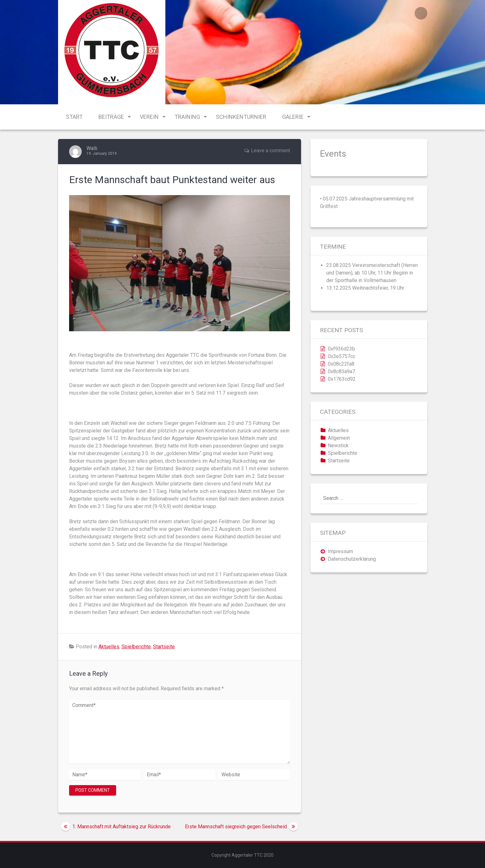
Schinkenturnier (241, 117)
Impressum (340, 551)
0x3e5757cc (342, 356)
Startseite (164, 647)
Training (187, 117)
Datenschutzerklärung (352, 559)
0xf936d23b (341, 349)
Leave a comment (270, 150)
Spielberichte (136, 647)
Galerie (293, 117)
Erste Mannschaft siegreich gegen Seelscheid (236, 827)
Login (421, 13)
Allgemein (339, 438)
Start (74, 117)
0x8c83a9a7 (341, 371)
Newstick (338, 446)
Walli (92, 148)
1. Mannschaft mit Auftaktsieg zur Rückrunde (121, 827)
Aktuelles (109, 647)
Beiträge (111, 117)
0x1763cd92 (342, 379)
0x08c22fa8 (341, 364)
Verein (149, 117)
